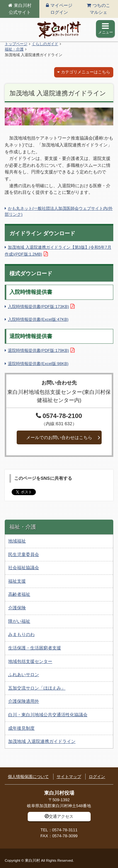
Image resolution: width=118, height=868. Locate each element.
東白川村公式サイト (20, 9)
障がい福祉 (19, 621)
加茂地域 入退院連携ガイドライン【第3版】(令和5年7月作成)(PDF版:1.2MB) (58, 251)
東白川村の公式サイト (59, 30)
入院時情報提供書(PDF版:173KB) (38, 307)
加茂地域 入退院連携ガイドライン (42, 741)
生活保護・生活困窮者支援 (35, 648)
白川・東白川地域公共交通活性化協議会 (48, 715)
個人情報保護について (28, 777)
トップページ (16, 44)
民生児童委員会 (24, 554)
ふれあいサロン (24, 675)
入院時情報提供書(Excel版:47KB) (38, 319)
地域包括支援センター (30, 661)
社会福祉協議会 (24, 568)
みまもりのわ (21, 634)
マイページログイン (61, 9)
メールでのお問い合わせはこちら (59, 437)
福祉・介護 (14, 49)
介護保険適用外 (24, 701)
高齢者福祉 (19, 594)
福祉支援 (17, 581)
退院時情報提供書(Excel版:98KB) (38, 364)
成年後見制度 (21, 728)
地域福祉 (17, 541)
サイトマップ (69, 777)
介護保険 (17, 608)
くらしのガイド (45, 44)
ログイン (97, 777)
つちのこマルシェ (100, 9)
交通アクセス (61, 816)
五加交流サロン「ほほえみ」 (37, 688)
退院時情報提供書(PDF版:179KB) (38, 350)
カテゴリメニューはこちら (86, 72)
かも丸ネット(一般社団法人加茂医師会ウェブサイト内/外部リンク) (59, 211)
